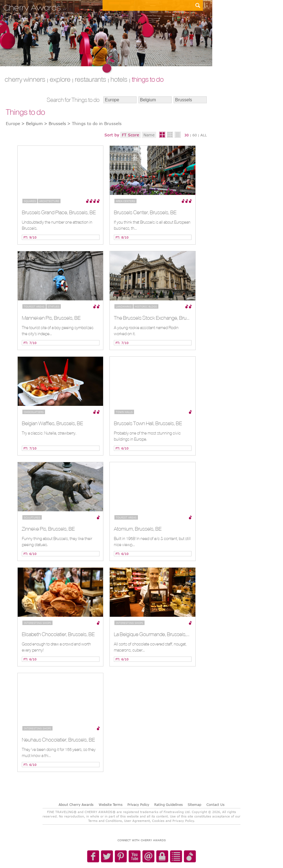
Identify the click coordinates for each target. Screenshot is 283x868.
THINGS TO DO (148, 79)
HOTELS (119, 79)
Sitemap (194, 805)
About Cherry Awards (76, 805)
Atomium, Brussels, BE (138, 529)
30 (187, 135)
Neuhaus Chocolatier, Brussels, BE (58, 740)
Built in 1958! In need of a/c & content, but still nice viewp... (152, 542)
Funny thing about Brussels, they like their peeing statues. (57, 542)
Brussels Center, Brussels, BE (145, 212)
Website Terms (111, 805)
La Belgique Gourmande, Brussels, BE (152, 634)
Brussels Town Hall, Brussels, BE (148, 423)
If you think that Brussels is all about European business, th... (152, 225)
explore (60, 79)
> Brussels (55, 123)
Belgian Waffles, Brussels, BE (52, 423)
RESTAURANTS (91, 79)
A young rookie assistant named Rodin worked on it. (146, 331)
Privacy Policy (138, 805)
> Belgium (32, 123)
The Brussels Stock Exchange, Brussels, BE (152, 318)
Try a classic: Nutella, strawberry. (49, 433)
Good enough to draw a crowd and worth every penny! (56, 647)
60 (195, 135)
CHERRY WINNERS (25, 79)
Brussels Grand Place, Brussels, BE (59, 212)
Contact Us (215, 805)
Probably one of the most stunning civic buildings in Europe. (147, 436)
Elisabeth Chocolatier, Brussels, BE (58, 634)
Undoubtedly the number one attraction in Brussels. (57, 225)
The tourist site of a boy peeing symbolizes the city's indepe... (58, 331)
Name (149, 135)
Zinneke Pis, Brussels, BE (48, 529)
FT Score (130, 135)
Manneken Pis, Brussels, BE (51, 318)
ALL (204, 135)
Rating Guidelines (168, 805)
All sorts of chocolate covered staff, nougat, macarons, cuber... (150, 647)
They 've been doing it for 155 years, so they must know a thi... (59, 752)
